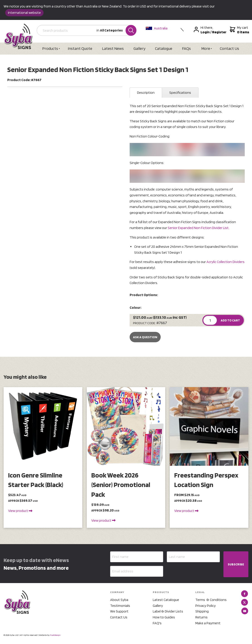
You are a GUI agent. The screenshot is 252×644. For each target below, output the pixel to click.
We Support (119, 611)
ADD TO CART (230, 321)
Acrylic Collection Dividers (225, 262)
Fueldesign (55, 635)
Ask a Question (145, 337)
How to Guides (164, 617)
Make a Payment (208, 623)
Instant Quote (80, 48)
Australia (157, 28)
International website (24, 13)
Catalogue (164, 48)
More (206, 48)
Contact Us (230, 48)
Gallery (140, 48)
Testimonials (120, 606)
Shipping (202, 611)
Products (50, 48)
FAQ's (157, 623)
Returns (201, 617)
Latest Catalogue (166, 600)
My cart (239, 30)
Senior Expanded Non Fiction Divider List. (199, 228)
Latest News (113, 48)
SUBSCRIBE (236, 564)
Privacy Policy (206, 606)
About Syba (119, 600)
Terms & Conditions (211, 600)
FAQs (187, 48)
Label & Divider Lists (168, 611)
